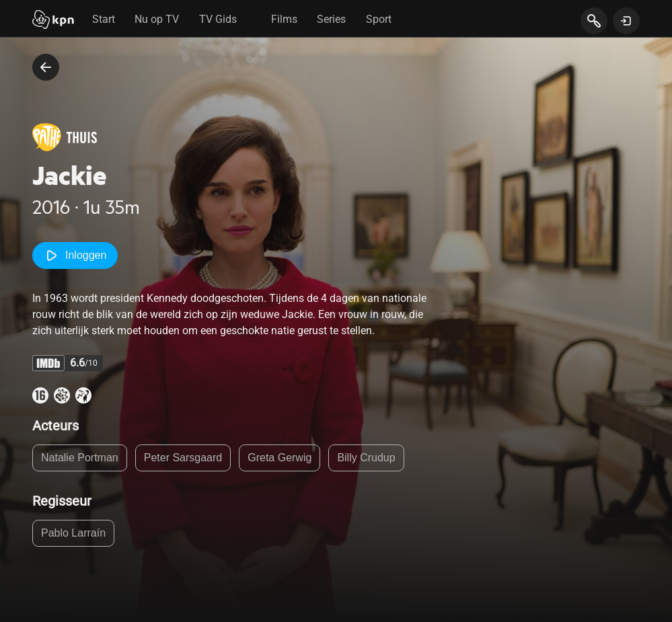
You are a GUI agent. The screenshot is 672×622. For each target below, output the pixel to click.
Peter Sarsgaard (183, 458)
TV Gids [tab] (218, 19)
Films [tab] (284, 19)
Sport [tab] (379, 19)
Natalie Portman (80, 458)
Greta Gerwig (279, 458)
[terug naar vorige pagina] (46, 67)
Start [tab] (104, 19)
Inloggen (75, 256)
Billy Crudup (366, 458)
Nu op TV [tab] (157, 19)
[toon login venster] (626, 21)
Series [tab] (331, 19)
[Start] (53, 21)
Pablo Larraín (73, 533)
